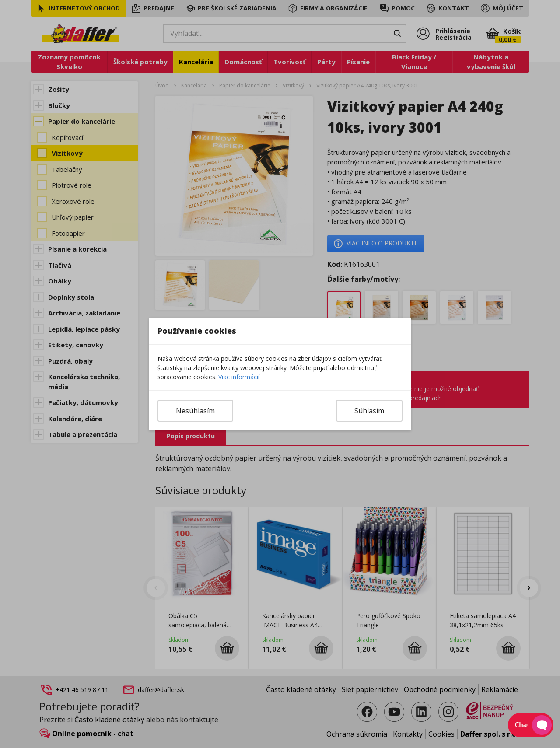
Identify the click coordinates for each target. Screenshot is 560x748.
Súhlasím (369, 411)
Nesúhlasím (195, 411)
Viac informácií (239, 377)
